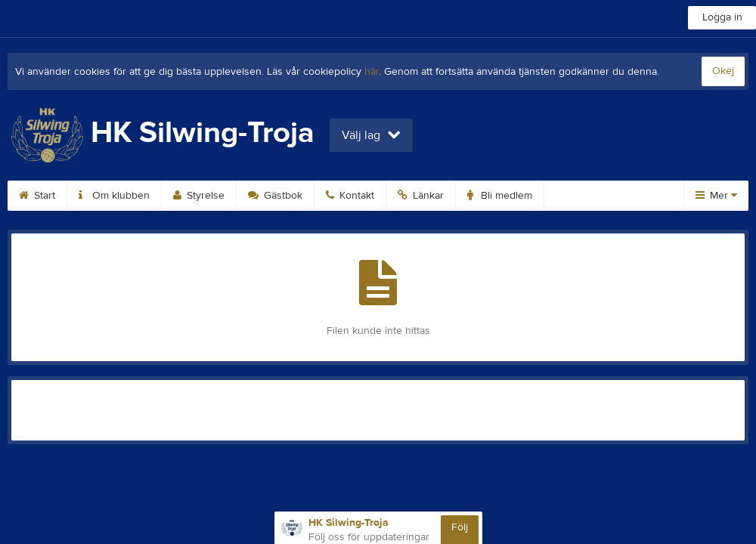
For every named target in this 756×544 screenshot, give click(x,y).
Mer (716, 196)
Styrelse (199, 196)
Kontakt (350, 196)
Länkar (421, 196)
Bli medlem (500, 196)
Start (37, 196)
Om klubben (114, 196)
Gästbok (275, 196)
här (372, 72)
